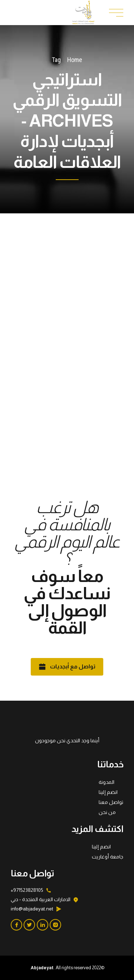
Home (75, 60)
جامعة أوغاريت (108, 857)
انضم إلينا (108, 792)
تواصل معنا (111, 802)
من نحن (107, 812)
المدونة (106, 782)
